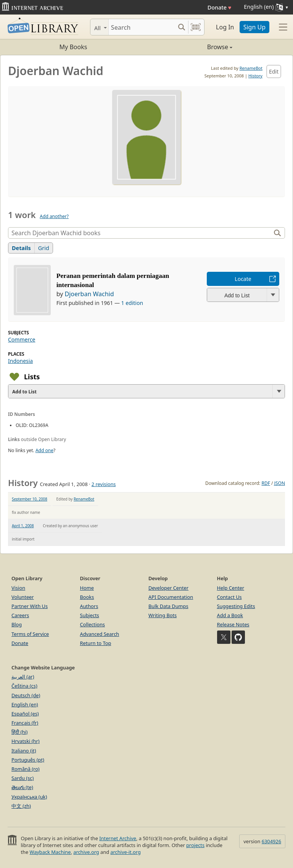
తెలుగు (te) (22, 787)
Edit (274, 71)
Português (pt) (28, 760)
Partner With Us (30, 606)
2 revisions (104, 484)
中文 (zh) (21, 806)
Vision (18, 588)
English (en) (25, 704)
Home (87, 588)
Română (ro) (26, 769)
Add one (44, 450)
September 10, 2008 (30, 499)
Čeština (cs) (24, 686)
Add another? (54, 216)
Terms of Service (30, 634)
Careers (20, 615)
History (255, 76)
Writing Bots (163, 615)
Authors (89, 606)
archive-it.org (126, 852)
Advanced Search (100, 634)
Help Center (231, 588)
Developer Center (168, 588)
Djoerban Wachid (89, 294)
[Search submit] (181, 27)
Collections (93, 624)
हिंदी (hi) (19, 732)
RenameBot (251, 68)
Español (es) (25, 714)
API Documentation (171, 597)
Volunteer (23, 597)
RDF (266, 483)
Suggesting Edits (236, 606)
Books (87, 597)
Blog (17, 624)
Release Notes (233, 624)
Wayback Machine (50, 852)
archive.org (86, 852)
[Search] (142, 27)
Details (21, 248)
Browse (189, 47)
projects (195, 845)
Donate (220, 7)
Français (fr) (25, 723)
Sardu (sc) (23, 778)
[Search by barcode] (196, 27)
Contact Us (229, 597)
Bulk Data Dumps (168, 606)
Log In (225, 27)
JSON (280, 483)
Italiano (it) (24, 751)
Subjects (90, 615)
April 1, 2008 (23, 526)
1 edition (132, 303)
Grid (44, 248)
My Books (73, 47)
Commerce (22, 339)
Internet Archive (118, 838)
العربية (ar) (23, 677)
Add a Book (230, 615)
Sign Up (254, 27)
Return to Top (96, 643)
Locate (243, 279)
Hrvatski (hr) (26, 741)
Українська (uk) (29, 797)
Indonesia (20, 361)
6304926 (271, 841)
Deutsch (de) (26, 695)
